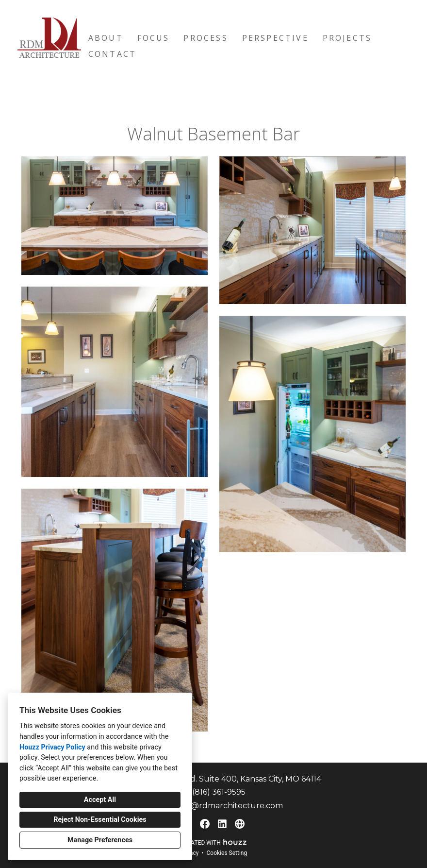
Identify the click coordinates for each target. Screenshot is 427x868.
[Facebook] (205, 824)
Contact (112, 54)
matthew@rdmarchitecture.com (219, 806)
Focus (154, 38)
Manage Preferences (100, 840)
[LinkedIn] (222, 824)
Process (205, 38)
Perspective (275, 38)
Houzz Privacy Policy (52, 747)
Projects (347, 38)
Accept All (100, 800)
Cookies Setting (227, 853)
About (106, 38)
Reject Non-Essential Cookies (100, 820)
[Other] (240, 824)
